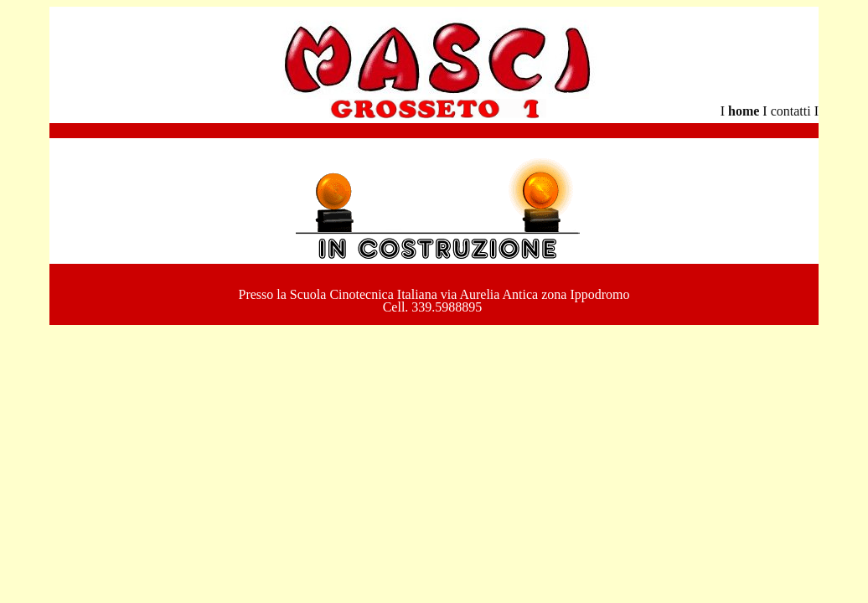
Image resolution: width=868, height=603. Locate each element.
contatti (793, 111)
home (744, 111)
